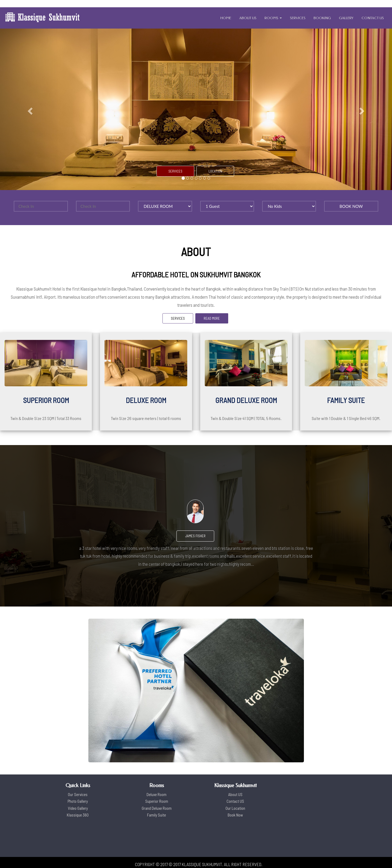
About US (235, 794)
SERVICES (298, 18)
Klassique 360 (78, 815)
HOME (226, 18)
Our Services (78, 794)
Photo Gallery (78, 801)
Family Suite (157, 815)
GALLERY (346, 18)
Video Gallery (78, 808)
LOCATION (215, 171)
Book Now (235, 815)
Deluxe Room (157, 794)
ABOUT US (248, 18)
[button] (29, 109)
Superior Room (157, 801)
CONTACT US (373, 18)
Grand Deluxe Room (157, 808)
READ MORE (212, 318)
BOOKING (322, 18)
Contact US (235, 801)
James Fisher (195, 536)
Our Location (235, 808)
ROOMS (273, 18)
